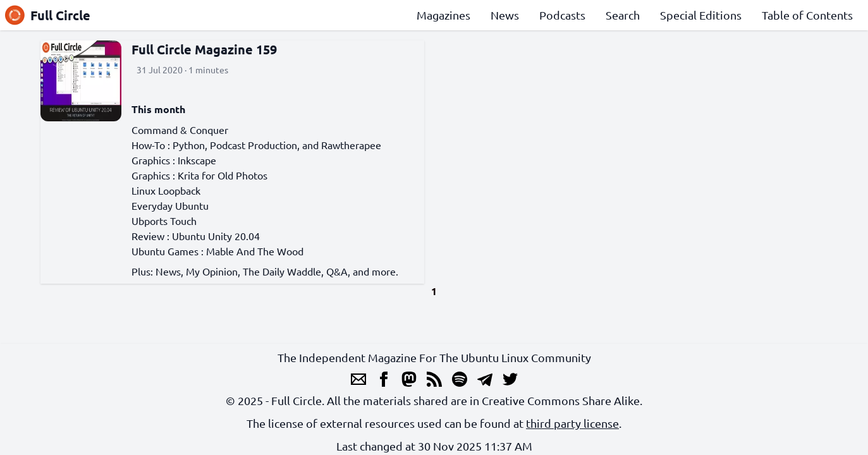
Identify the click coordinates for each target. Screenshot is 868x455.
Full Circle (48, 15)
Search (623, 15)
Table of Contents (807, 15)
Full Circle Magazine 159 (204, 49)
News (505, 15)
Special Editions (701, 15)
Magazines (443, 15)
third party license (572, 423)
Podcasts (562, 15)
